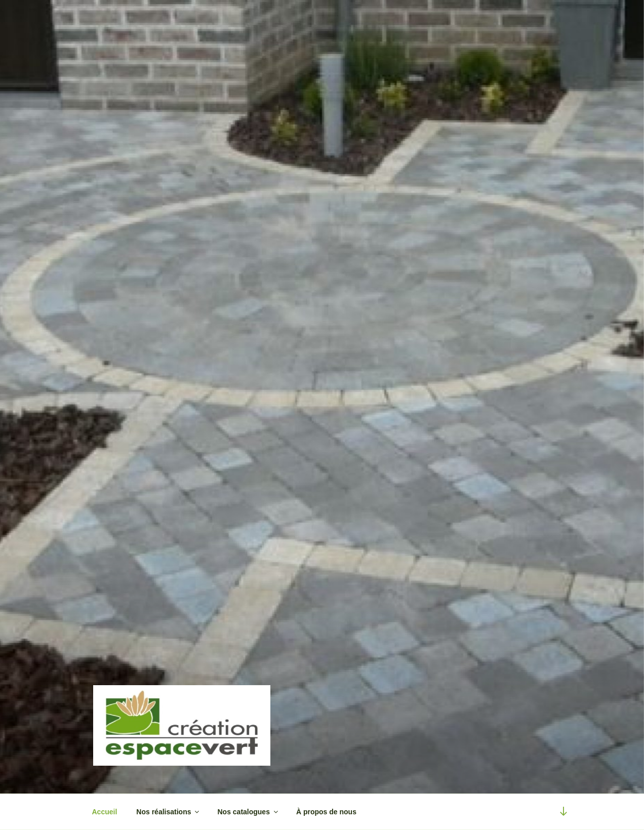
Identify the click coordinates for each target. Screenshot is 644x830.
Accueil (105, 812)
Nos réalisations (168, 812)
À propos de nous (326, 812)
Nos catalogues (248, 812)
